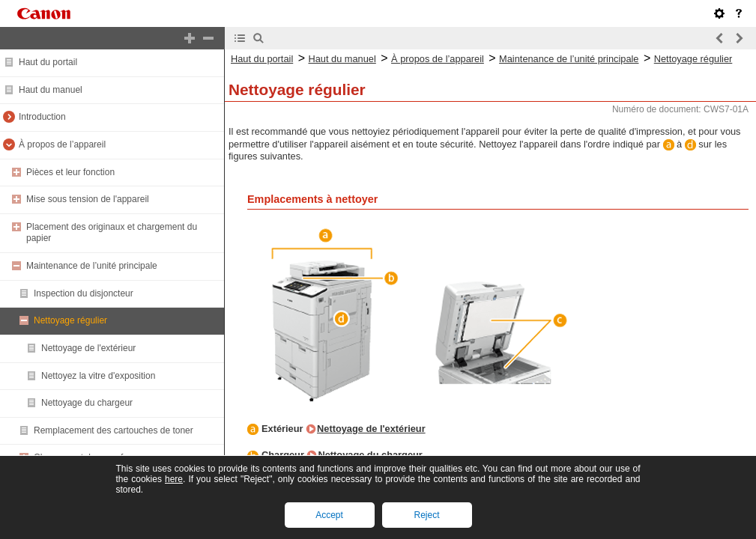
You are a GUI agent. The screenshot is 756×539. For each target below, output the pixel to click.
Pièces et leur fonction (70, 172)
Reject (426, 515)
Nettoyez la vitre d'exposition (98, 376)
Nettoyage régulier (70, 320)
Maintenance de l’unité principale (92, 266)
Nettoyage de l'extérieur (88, 348)
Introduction (42, 117)
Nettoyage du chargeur (87, 403)
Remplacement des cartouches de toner (114, 430)
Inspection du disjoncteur (84, 293)
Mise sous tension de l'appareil (88, 199)
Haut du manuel (51, 90)
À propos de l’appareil (62, 144)
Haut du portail (48, 62)
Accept (329, 515)
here (174, 479)
